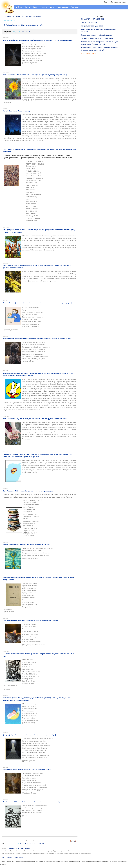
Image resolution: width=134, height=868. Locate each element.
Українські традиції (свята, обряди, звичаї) (98, 39)
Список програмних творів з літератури (96, 35)
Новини (44, 7)
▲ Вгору (19, 7)
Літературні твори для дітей (92, 26)
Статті (35, 7)
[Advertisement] (91, 90)
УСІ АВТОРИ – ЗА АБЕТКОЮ (93, 19)
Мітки (52, 7)
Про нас (74, 7)
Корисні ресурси (19, 857)
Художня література (89, 23)
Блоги (28, 7)
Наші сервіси (63, 7)
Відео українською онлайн (19, 848)
